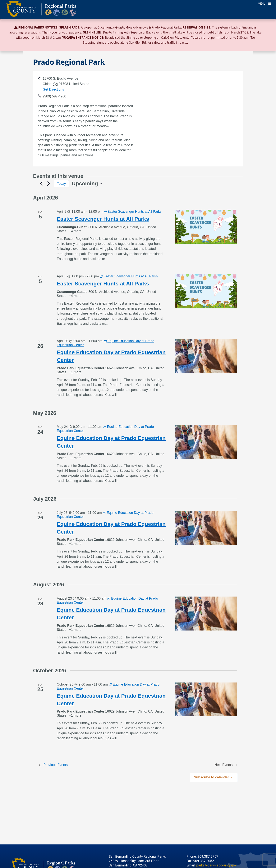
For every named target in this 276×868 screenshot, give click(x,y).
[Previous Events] (41, 184)
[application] (190, 119)
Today (61, 184)
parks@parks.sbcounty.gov (216, 865)
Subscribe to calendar (212, 777)
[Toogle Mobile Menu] (264, 3)
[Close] (268, 28)
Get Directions (53, 89)
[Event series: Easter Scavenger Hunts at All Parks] (133, 212)
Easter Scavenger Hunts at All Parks (103, 219)
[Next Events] (49, 184)
